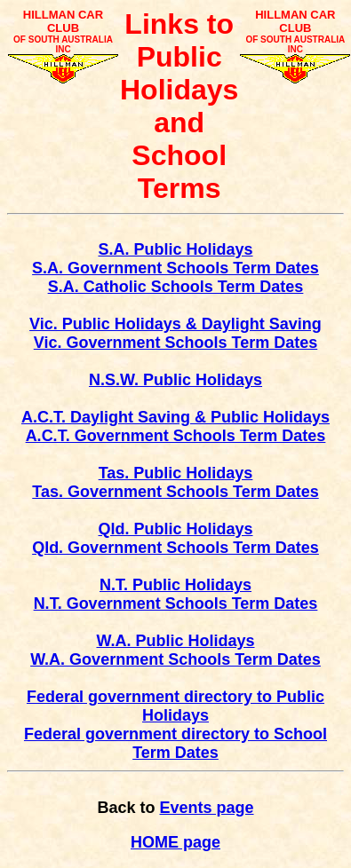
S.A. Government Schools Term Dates (175, 268)
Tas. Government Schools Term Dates (175, 492)
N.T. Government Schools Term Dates (176, 604)
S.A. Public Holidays (175, 249)
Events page (206, 808)
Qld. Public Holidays (175, 529)
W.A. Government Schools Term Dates (175, 659)
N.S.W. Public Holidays (175, 380)
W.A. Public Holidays (175, 641)
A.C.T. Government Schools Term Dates (176, 436)
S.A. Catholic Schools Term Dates (176, 287)
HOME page (175, 842)
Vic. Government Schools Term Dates (175, 343)
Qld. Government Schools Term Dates (175, 548)
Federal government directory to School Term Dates (175, 743)
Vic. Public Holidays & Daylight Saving (175, 324)
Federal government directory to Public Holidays (175, 706)
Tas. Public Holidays (176, 473)
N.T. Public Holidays (175, 585)
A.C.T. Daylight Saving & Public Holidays (175, 417)
